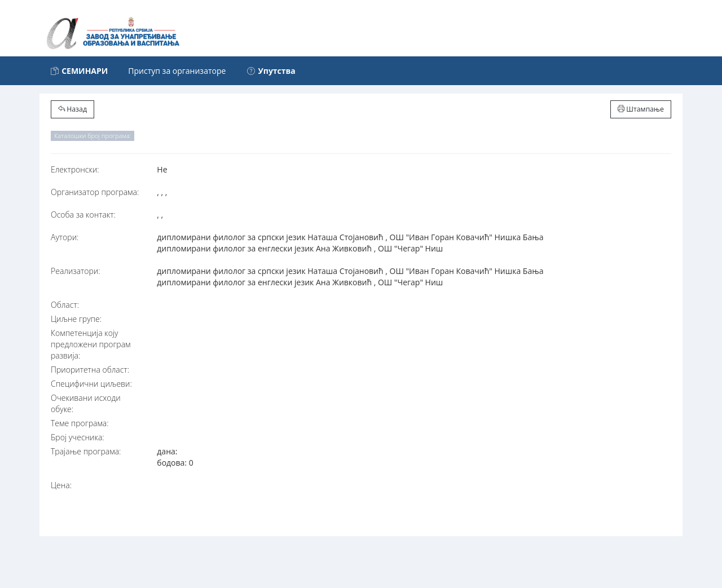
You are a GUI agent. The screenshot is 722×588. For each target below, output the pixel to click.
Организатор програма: (95, 192)
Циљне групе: (76, 319)
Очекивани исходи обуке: (86, 403)
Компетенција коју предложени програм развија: (91, 344)
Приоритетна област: (90, 370)
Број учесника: (78, 437)
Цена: (61, 485)
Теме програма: (80, 423)
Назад (72, 109)
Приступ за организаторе (177, 71)
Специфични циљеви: (91, 384)
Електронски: (75, 169)
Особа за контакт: (83, 215)
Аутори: (65, 237)
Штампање (641, 109)
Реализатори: (76, 271)
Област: (65, 305)
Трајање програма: (86, 451)
